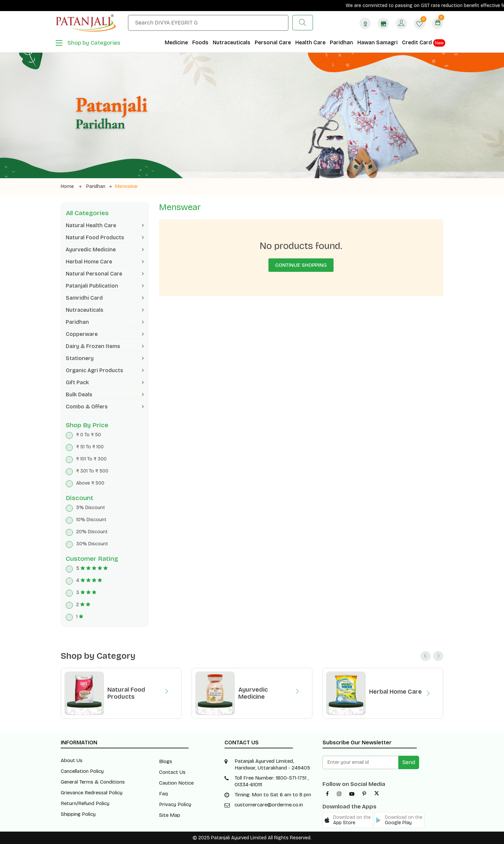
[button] (348, 820)
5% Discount (91, 508)
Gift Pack (105, 382)
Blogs (166, 761)
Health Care (310, 42)
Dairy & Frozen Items (105, 346)
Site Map (170, 815)
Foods (200, 42)
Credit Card (424, 43)
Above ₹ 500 (90, 483)
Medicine (176, 42)
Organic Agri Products (105, 370)
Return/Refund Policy (85, 803)
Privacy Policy (175, 804)
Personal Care (273, 42)
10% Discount (91, 520)
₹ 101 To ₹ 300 (91, 459)
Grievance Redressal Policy (92, 793)
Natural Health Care (105, 225)
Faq (163, 794)
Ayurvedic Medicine (105, 250)
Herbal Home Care (105, 262)
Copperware (105, 334)
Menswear (127, 186)
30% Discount (92, 544)
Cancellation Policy (82, 771)
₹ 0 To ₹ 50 (89, 435)
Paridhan (341, 42)
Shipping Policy (78, 814)
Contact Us (172, 772)
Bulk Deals (105, 394)
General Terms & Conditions (93, 782)
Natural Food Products (105, 237)
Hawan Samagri (377, 42)
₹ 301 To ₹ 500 (92, 471)
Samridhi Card (105, 298)
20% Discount (92, 532)
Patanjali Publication (105, 286)
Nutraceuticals (232, 42)
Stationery (105, 358)
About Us (72, 760)
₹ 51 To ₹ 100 (90, 447)
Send (409, 762)
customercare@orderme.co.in (269, 805)
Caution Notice (176, 783)
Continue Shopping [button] (301, 265)
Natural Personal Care (105, 274)
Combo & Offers (105, 407)
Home (71, 186)
